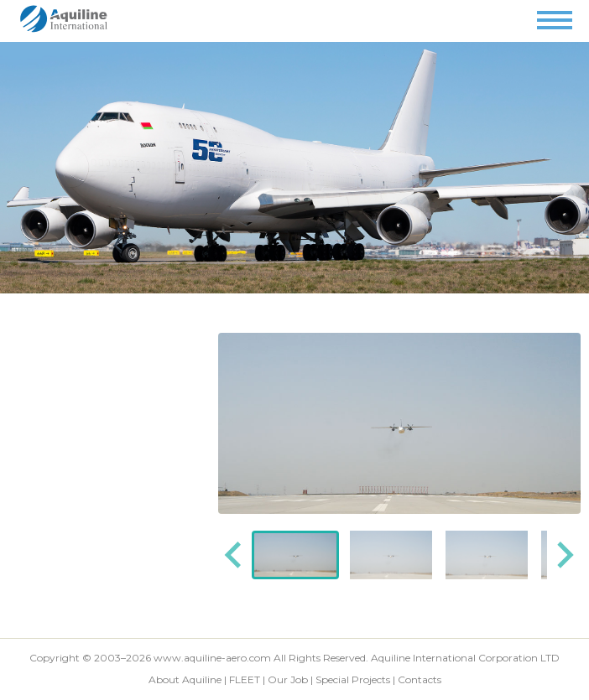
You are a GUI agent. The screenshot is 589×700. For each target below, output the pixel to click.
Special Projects (353, 679)
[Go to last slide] (235, 555)
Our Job (288, 679)
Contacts (420, 679)
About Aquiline (185, 679)
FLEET (245, 679)
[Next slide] (563, 555)
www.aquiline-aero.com (212, 658)
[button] (295, 555)
